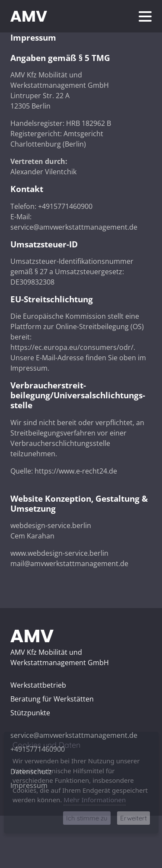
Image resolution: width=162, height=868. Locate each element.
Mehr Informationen (95, 800)
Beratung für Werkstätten (52, 699)
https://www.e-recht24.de (76, 471)
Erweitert (133, 818)
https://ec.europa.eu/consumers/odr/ (72, 347)
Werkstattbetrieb (38, 685)
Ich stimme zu (87, 818)
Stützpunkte (30, 713)
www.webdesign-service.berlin (59, 553)
